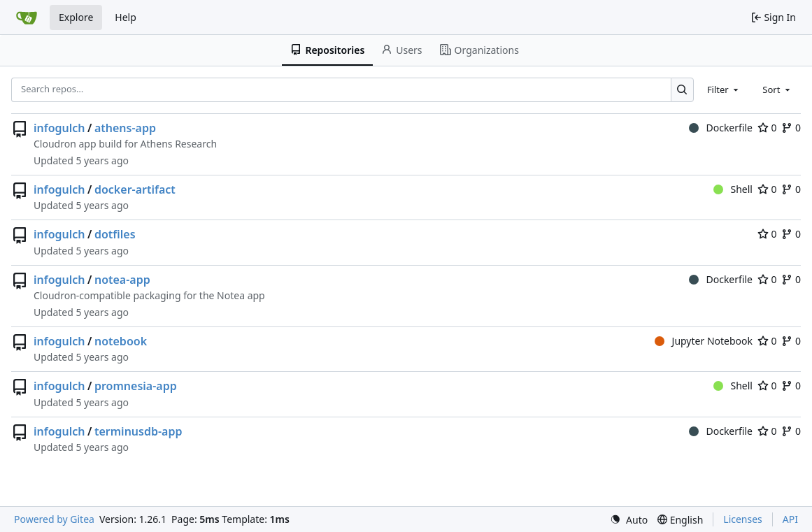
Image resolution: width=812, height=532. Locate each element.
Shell (733, 189)
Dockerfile (721, 128)
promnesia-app (136, 386)
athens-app (125, 128)
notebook (121, 341)
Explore (76, 17)
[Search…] (682, 90)
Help (126, 17)
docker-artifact (135, 189)
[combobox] (724, 89)
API (790, 519)
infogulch (59, 128)
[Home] (27, 17)
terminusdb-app (138, 431)
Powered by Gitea (54, 519)
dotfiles (115, 234)
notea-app (122, 280)
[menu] (629, 520)
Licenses (743, 519)
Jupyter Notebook (704, 341)
